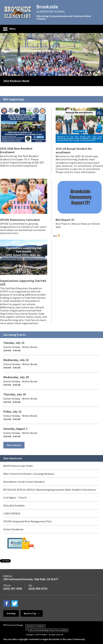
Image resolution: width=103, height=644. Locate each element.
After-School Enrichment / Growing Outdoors (29, 474)
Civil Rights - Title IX (15, 498)
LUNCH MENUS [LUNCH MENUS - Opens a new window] (12, 513)
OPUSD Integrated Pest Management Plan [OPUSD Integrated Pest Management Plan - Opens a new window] (27, 521)
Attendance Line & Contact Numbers (24, 482)
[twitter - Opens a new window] (15, 604)
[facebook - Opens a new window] (7, 604)
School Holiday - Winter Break (20, 347)
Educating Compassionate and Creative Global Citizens (64, 17)
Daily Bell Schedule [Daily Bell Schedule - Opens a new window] (14, 505)
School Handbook (13, 529)
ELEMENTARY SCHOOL (51, 11)
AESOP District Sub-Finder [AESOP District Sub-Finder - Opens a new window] (18, 466)
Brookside (47, 7)
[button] (9, 29)
